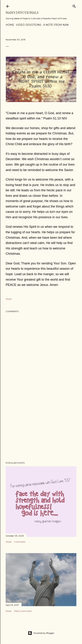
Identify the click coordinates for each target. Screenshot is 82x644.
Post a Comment (23, 611)
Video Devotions (29, 25)
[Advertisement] (41, 428)
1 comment (20, 542)
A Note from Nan (56, 25)
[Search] (74, 6)
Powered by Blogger (41, 633)
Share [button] (9, 299)
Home (10, 25)
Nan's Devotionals (22, 13)
